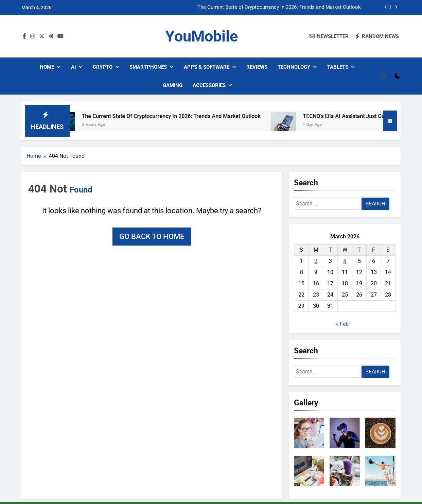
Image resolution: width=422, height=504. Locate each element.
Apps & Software (207, 67)
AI (73, 67)
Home (47, 67)
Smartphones (148, 67)
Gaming (173, 85)
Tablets (338, 67)
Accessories (209, 85)
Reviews (257, 67)
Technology (294, 67)
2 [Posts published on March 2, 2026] (316, 261)
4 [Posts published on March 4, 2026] (345, 261)
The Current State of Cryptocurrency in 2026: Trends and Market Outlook (279, 7)
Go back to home (152, 237)
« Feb (342, 324)
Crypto (103, 67)
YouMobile (201, 36)
